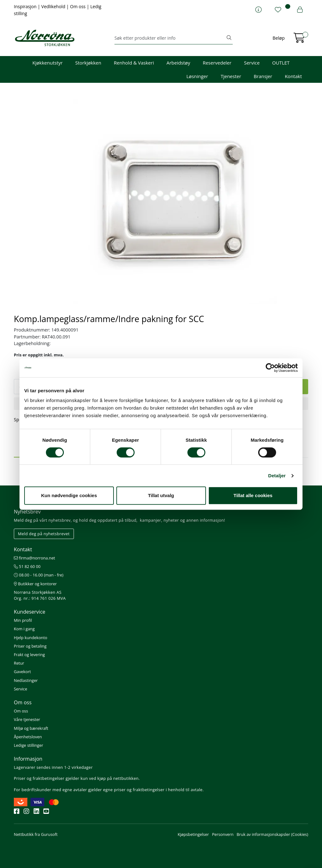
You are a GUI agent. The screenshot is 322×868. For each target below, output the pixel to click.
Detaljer (277, 476)
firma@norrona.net (34, 558)
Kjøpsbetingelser (193, 834)
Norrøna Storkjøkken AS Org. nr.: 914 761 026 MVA (40, 595)
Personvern (223, 834)
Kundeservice (30, 612)
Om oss (78, 6)
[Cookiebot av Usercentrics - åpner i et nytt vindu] (270, 368)
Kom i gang (24, 629)
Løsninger (197, 76)
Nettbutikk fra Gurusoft (36, 834)
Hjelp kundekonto (31, 638)
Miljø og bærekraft (31, 728)
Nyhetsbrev (27, 512)
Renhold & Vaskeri (134, 63)
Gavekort (22, 672)
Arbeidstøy (178, 63)
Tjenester (231, 76)
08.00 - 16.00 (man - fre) (39, 575)
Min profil (23, 620)
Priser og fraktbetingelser (39, 778)
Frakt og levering (29, 655)
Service (252, 63)
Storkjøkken (88, 63)
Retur (19, 663)
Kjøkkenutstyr (47, 63)
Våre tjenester (27, 719)
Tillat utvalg (161, 495)
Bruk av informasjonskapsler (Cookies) (272, 834)
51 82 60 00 (27, 566)
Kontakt (293, 76)
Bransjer (263, 76)
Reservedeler (217, 63)
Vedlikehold (54, 6)
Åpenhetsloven (28, 737)
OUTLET (281, 63)
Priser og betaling (30, 646)
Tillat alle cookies (253, 495)
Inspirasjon (26, 6)
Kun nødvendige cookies (69, 495)
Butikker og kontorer (35, 584)
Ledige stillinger (28, 745)
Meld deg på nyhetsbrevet (44, 534)
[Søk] (170, 38)
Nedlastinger (26, 680)
